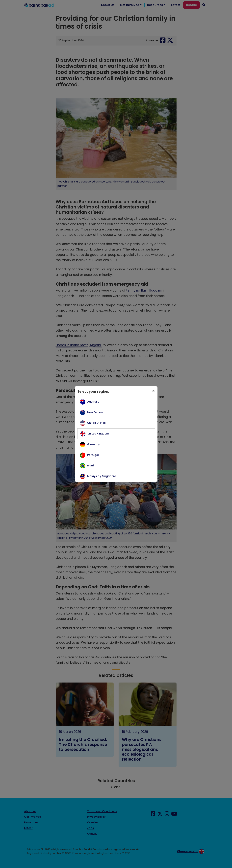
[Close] (154, 391)
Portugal (93, 455)
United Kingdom (98, 434)
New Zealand (96, 412)
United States (96, 423)
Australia (93, 402)
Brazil (91, 466)
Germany (93, 444)
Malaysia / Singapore (102, 476)
